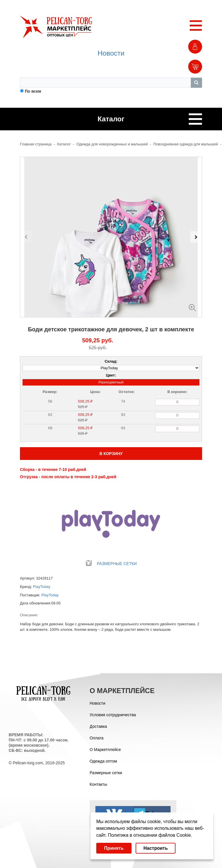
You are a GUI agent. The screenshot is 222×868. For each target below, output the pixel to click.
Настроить (156, 848)
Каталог (64, 144)
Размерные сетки (106, 773)
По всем (33, 91)
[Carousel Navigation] (111, 237)
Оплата (97, 738)
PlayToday (42, 587)
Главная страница (36, 144)
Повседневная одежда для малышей (186, 144)
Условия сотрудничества (113, 715)
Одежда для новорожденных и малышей (112, 144)
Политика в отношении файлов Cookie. (150, 835)
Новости (111, 53)
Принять (114, 848)
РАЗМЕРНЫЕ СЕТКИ (111, 564)
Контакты (98, 784)
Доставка (98, 726)
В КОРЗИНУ (111, 454)
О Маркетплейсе (105, 750)
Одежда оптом (103, 761)
